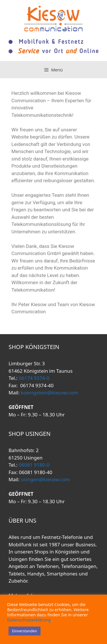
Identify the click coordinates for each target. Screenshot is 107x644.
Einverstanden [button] (25, 631)
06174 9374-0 (33, 378)
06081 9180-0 (33, 465)
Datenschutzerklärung (29, 620)
